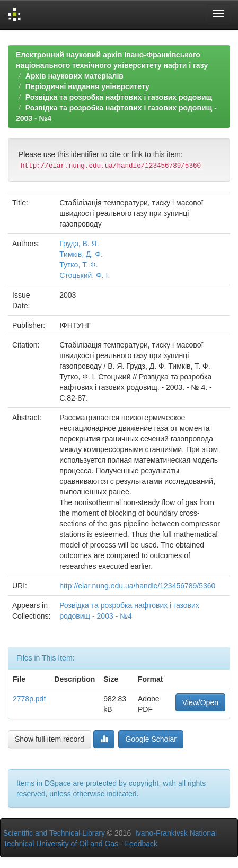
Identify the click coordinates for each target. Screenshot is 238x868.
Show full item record (50, 739)
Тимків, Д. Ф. (81, 254)
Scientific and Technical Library (54, 833)
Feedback (141, 844)
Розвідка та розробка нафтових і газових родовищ (119, 97)
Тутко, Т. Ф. (78, 265)
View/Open (200, 702)
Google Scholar (151, 739)
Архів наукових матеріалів (74, 76)
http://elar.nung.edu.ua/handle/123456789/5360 (137, 586)
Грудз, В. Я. (79, 244)
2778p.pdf (29, 699)
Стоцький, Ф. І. (85, 275)
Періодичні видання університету (87, 86)
